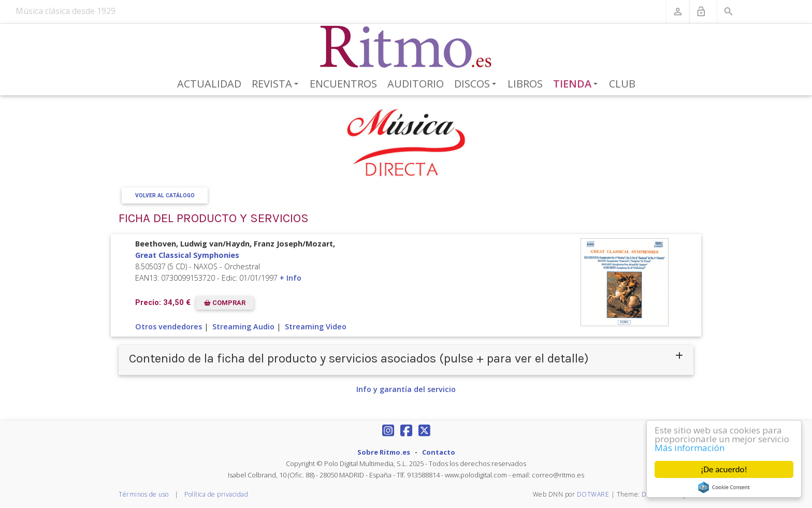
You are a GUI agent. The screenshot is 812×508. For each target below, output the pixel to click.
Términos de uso (144, 494)
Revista (277, 84)
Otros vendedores (169, 326)
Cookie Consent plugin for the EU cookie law (724, 487)
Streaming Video (316, 326)
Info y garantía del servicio (406, 389)
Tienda (577, 84)
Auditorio (416, 84)
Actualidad (209, 84)
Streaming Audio (243, 326)
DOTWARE (593, 494)
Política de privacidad (216, 494)
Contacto (439, 452)
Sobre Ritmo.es (384, 452)
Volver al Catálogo (165, 195)
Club (622, 84)
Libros (525, 84)
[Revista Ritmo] (406, 47)
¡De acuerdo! (724, 469)
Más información (690, 448)
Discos (477, 84)
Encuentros (343, 84)
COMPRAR (225, 303)
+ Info (291, 278)
